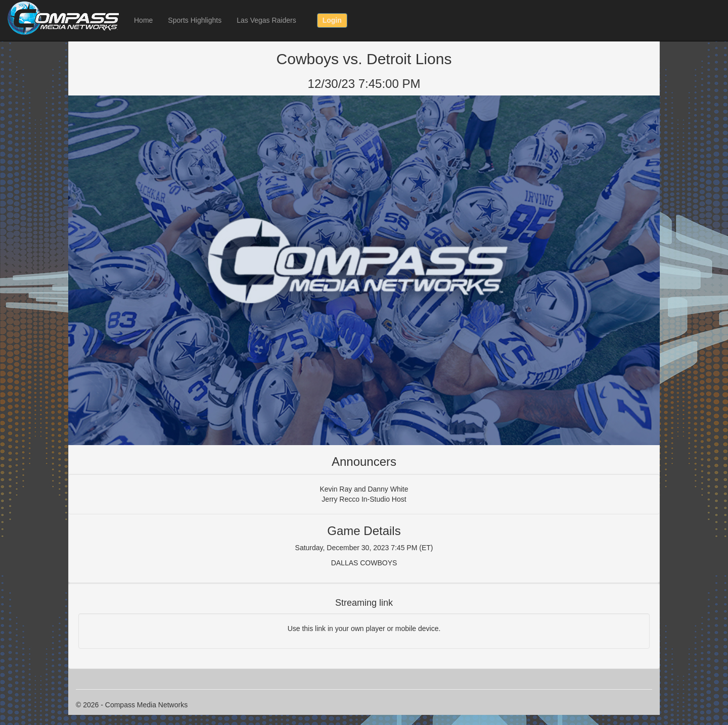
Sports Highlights (195, 20)
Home (143, 20)
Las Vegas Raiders (266, 20)
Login (332, 20)
